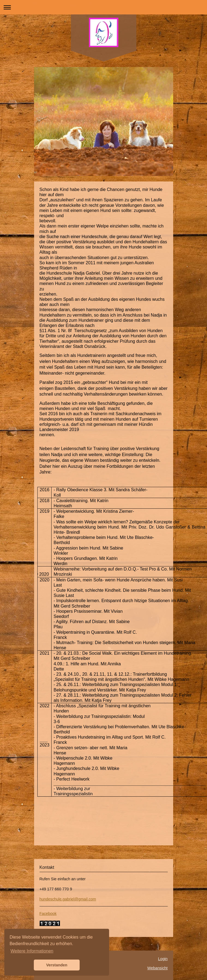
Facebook (48, 914)
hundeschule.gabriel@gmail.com (68, 899)
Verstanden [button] (57, 965)
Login (163, 959)
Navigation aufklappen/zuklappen (103, 7)
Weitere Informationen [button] (32, 951)
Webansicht (157, 968)
